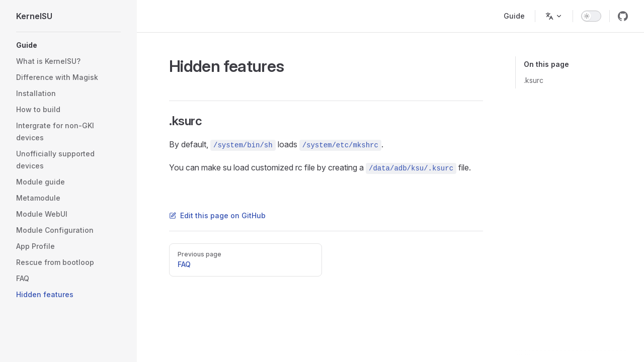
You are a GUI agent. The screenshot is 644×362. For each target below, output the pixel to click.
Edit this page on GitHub (217, 215)
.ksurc (534, 80)
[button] (68, 45)
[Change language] (554, 16)
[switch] (591, 16)
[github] (623, 16)
